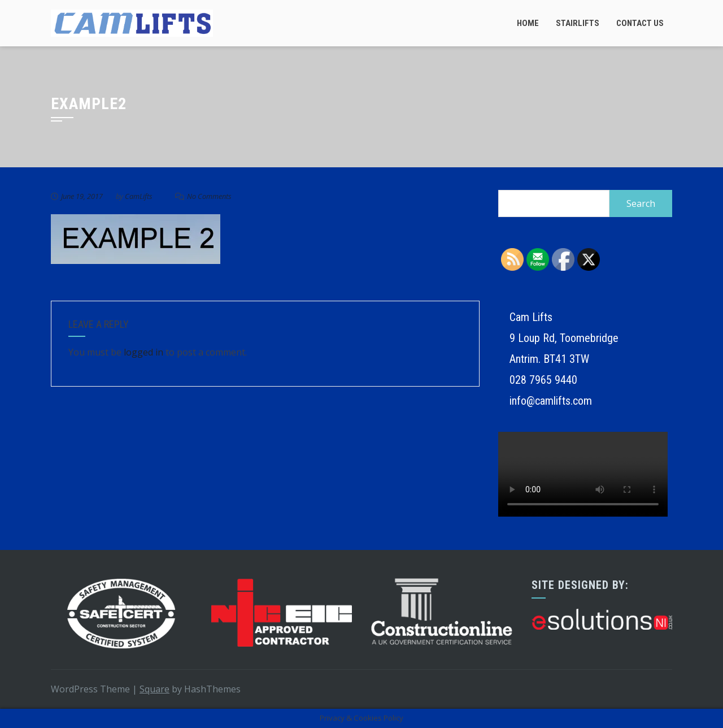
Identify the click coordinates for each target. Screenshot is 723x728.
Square (154, 689)
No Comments (209, 196)
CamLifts (139, 196)
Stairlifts (578, 23)
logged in (143, 352)
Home (528, 23)
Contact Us (640, 23)
